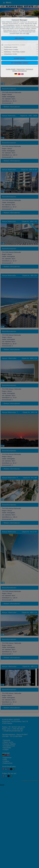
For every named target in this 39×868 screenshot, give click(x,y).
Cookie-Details (11, 69)
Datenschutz (21, 69)
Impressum (29, 69)
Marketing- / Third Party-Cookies (15, 52)
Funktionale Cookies (11, 47)
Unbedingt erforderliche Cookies (15, 45)
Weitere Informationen (19, 71)
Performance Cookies (11, 50)
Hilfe (28, 33)
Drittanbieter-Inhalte (11, 54)
